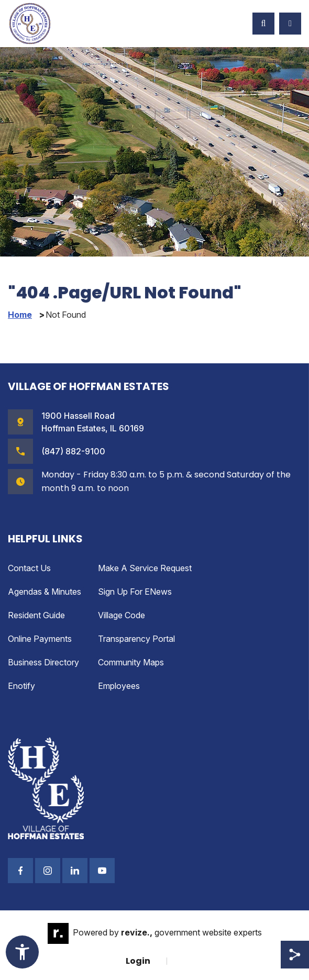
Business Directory (43, 662)
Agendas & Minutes (45, 592)
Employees (119, 686)
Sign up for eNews (135, 592)
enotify (21, 686)
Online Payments (40, 639)
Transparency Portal (136, 639)
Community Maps (131, 662)
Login (138, 961)
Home (20, 315)
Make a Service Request (145, 568)
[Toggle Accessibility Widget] (22, 952)
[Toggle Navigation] (290, 24)
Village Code (122, 615)
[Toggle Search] (263, 24)
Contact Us (29, 568)
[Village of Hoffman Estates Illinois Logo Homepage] (30, 24)
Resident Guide (36, 615)
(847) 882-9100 (73, 451)
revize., (137, 932)
